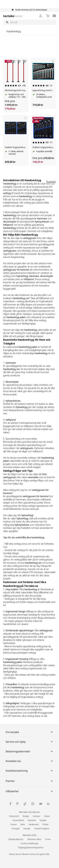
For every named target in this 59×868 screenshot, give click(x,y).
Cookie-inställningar (29, 843)
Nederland (34, 824)
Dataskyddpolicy (16, 839)
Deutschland (18, 820)
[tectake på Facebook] (10, 804)
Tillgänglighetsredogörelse (30, 848)
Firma (48, 839)
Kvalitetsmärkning (29, 771)
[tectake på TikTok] (25, 804)
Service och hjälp (29, 742)
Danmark (32, 820)
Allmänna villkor (34, 839)
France (14, 824)
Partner (29, 781)
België (26, 816)
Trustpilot (51, 182)
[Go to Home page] (13, 16)
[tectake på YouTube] (41, 804)
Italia (23, 824)
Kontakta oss (29, 761)
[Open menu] (54, 16)
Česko (47, 816)
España (43, 820)
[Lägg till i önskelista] (25, 61)
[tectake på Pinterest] (17, 804)
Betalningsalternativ (29, 751)
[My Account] (41, 16)
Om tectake (29, 732)
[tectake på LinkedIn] (48, 804)
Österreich (14, 816)
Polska (45, 824)
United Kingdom (42, 829)
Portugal (15, 829)
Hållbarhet (29, 791)
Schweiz (37, 816)
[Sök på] (29, 22)
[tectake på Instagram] (33, 804)
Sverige (27, 829)
